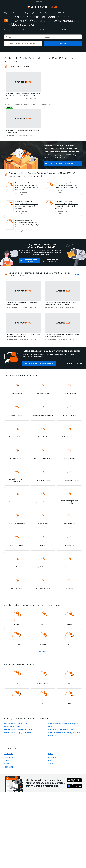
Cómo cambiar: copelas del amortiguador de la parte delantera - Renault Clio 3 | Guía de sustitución (66, 185)
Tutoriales (19, 13)
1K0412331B (9, 754)
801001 (50, 754)
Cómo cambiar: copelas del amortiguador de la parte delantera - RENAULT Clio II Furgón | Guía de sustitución (66, 205)
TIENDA (39, 2)
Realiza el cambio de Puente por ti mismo (61, 729)
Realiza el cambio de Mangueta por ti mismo (18, 729)
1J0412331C (9, 757)
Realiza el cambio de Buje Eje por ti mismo (18, 733)
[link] (23, 86)
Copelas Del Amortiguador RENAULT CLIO (64, 163)
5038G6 (50, 760)
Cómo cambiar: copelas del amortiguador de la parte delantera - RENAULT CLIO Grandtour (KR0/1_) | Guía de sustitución (27, 223)
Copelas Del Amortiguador (48, 13)
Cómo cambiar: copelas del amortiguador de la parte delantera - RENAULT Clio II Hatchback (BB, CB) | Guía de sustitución (27, 186)
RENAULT (61, 13)
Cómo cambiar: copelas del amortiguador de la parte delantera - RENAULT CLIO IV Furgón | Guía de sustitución (27, 205)
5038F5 (50, 764)
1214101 (7, 760)
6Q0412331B (9, 767)
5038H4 (7, 764)
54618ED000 (52, 757)
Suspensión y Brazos (31, 13)
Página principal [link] (9, 13)
